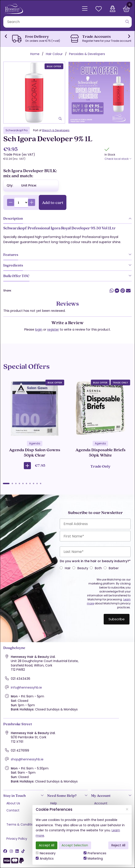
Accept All (47, 845)
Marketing (93, 858)
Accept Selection (75, 845)
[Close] (127, 809)
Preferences (95, 853)
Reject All (118, 845)
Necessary (46, 853)
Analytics (45, 858)
